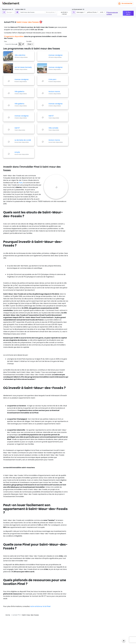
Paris (21, 183)
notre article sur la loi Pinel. (40, 606)
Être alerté (128, 13)
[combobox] (10, 12)
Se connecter (125, 3)
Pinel (30, 44)
